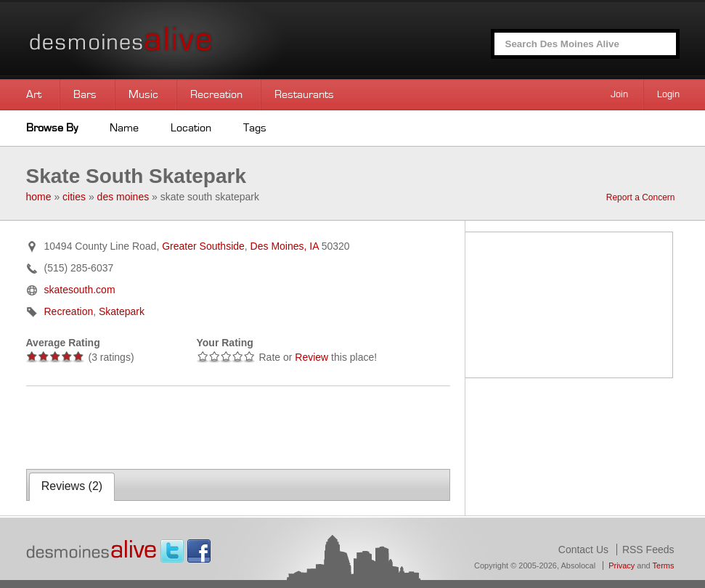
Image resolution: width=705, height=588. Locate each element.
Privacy (622, 565)
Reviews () (72, 486)
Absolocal (578, 565)
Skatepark (122, 311)
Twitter (172, 551)
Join (619, 94)
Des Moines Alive (171, 40)
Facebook (199, 551)
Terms (664, 565)
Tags (255, 128)
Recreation (216, 94)
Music (143, 94)
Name (124, 128)
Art (34, 94)
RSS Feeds (648, 550)
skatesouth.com (80, 290)
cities (74, 197)
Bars (85, 94)
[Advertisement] (196, 426)
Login (668, 94)
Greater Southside (203, 246)
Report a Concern (641, 197)
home (39, 197)
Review (311, 357)
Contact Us (583, 550)
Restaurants (304, 94)
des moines (123, 197)
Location (191, 128)
